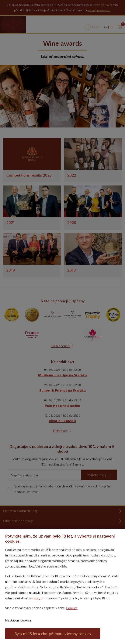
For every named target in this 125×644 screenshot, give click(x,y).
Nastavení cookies (18, 620)
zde (37, 598)
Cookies (72, 608)
